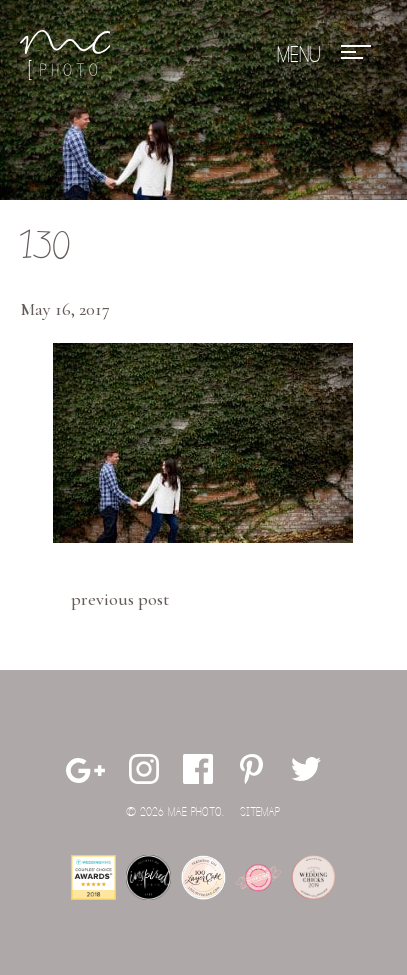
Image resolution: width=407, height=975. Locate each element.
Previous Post (120, 599)
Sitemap (260, 812)
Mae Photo (65, 55)
